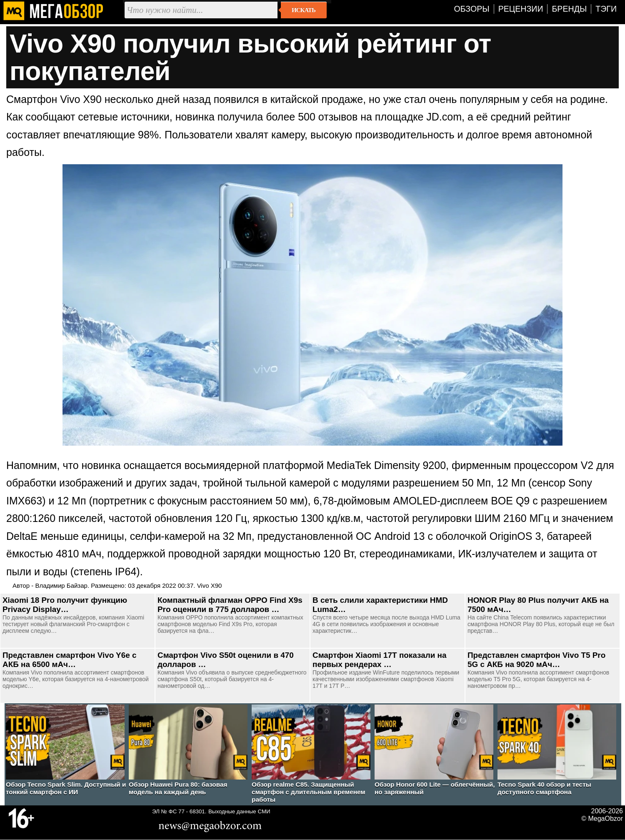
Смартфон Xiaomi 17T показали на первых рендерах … (379, 660)
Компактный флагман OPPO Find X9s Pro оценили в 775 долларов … (230, 605)
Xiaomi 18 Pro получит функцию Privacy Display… (65, 605)
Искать (304, 10)
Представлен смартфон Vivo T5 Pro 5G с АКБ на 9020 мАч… (536, 660)
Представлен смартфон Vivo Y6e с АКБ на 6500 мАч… (70, 660)
